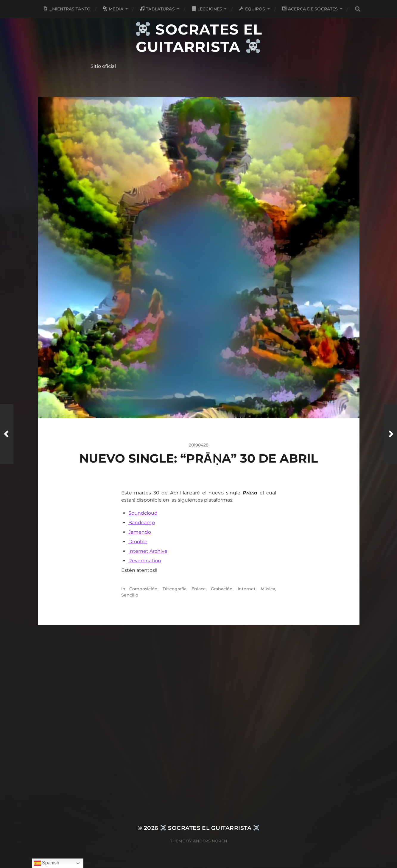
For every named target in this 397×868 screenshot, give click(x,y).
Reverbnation (145, 561)
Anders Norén (210, 841)
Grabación (222, 589)
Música (268, 589)
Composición (143, 589)
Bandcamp (142, 523)
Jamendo (140, 532)
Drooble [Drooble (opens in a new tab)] (138, 542)
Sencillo (130, 595)
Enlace (199, 589)
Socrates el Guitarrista (199, 38)
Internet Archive (148, 551)
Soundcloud (143, 513)
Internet (247, 589)
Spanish (46, 863)
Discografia (175, 589)
